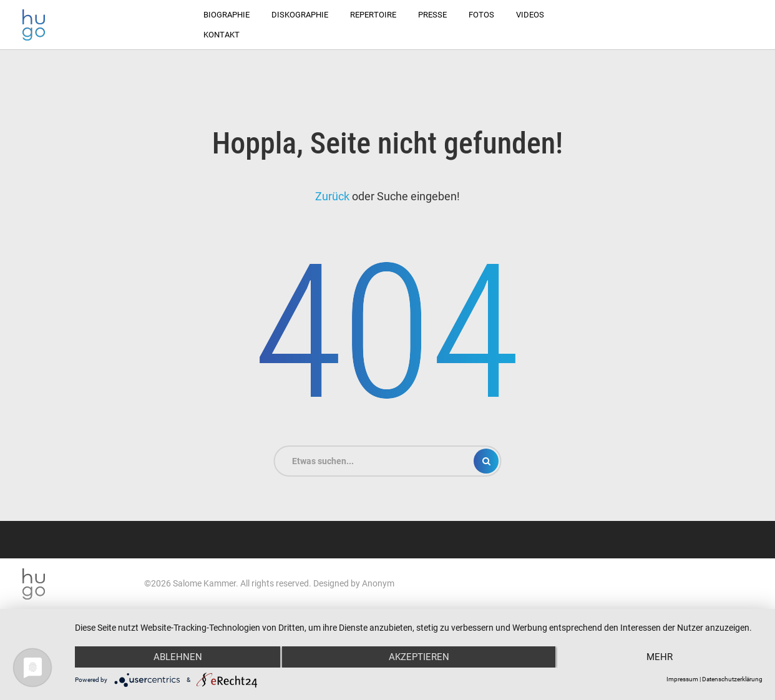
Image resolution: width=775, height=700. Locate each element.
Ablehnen (178, 657)
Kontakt (222, 35)
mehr (660, 657)
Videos (530, 15)
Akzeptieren (419, 657)
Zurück (332, 196)
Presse (432, 15)
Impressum (682, 679)
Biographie (227, 15)
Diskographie (300, 15)
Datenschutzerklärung (732, 679)
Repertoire (373, 15)
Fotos (481, 15)
